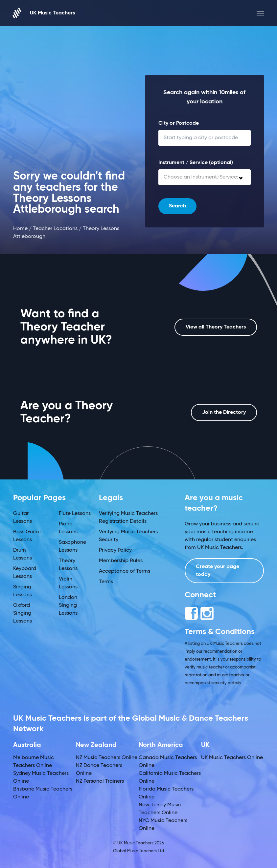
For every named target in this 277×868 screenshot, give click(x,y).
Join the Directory (224, 413)
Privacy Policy (115, 550)
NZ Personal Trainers (100, 781)
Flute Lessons (75, 514)
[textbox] (205, 177)
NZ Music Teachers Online (107, 758)
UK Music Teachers (44, 13)
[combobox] (205, 177)
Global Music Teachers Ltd (138, 851)
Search (177, 206)
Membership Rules (121, 561)
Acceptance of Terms (125, 571)
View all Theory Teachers (216, 327)
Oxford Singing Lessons (23, 613)
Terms (106, 582)
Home (20, 229)
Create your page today (218, 571)
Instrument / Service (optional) (196, 163)
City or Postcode (179, 123)
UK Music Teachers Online (232, 758)
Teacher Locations (55, 229)
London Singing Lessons (68, 605)
